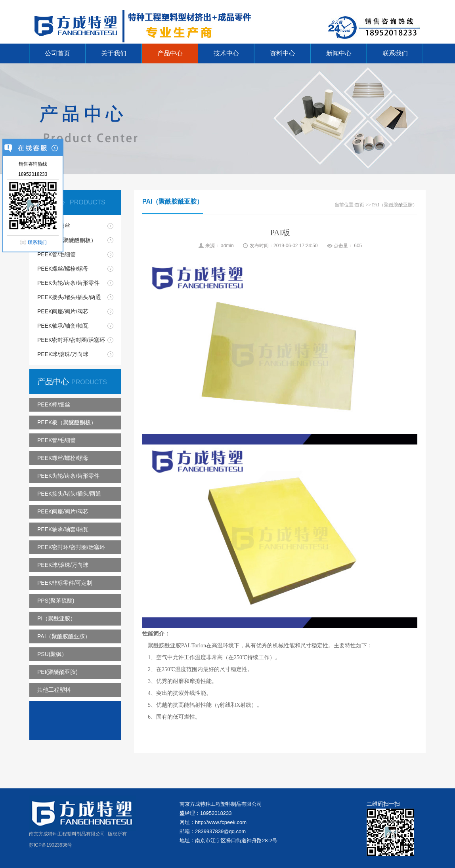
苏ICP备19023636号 (51, 845)
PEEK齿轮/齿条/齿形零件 (68, 283)
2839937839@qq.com (220, 831)
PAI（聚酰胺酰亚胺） (395, 205)
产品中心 (170, 53)
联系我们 (395, 53)
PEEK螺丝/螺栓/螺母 (63, 269)
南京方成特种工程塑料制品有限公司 (221, 804)
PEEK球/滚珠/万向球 (63, 354)
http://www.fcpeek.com (221, 822)
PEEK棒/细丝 (54, 226)
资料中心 (283, 53)
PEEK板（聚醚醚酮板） (67, 240)
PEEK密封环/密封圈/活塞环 (71, 340)
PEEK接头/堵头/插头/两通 (69, 297)
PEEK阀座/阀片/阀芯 (63, 311)
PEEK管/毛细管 (56, 254)
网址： (187, 822)
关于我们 (114, 53)
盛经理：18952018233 (206, 813)
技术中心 (226, 53)
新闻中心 (339, 53)
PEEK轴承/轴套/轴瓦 (63, 326)
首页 (359, 205)
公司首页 (57, 53)
